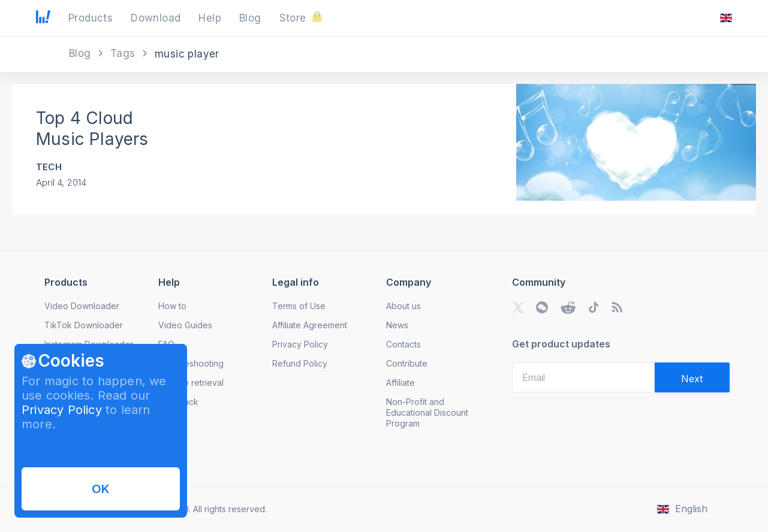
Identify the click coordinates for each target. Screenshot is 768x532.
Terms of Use (299, 306)
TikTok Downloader (84, 325)
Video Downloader (82, 306)
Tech (49, 167)
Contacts (403, 344)
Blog (82, 53)
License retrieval (191, 383)
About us (403, 306)
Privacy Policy (62, 410)
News (397, 325)
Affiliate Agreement (310, 325)
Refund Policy (300, 363)
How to (172, 306)
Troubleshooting (191, 363)
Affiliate (400, 383)
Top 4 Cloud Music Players (92, 129)
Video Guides (185, 325)
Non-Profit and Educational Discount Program (427, 412)
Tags (124, 53)
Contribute (407, 363)
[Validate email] (692, 377)
